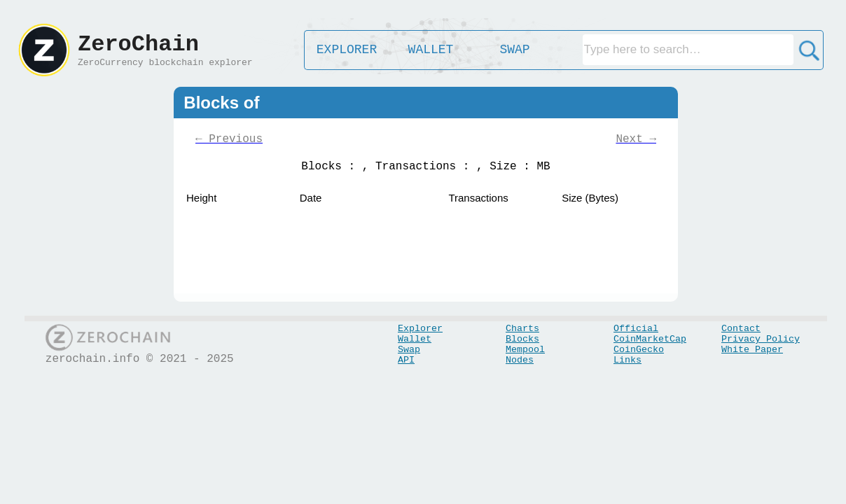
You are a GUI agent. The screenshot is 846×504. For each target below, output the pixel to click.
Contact (741, 329)
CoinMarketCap (650, 339)
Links (627, 360)
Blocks (522, 339)
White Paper (752, 350)
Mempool (525, 350)
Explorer (420, 329)
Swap (409, 350)
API (406, 360)
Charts (522, 329)
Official (636, 329)
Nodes (520, 360)
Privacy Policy (761, 339)
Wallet (415, 339)
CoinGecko (639, 350)
